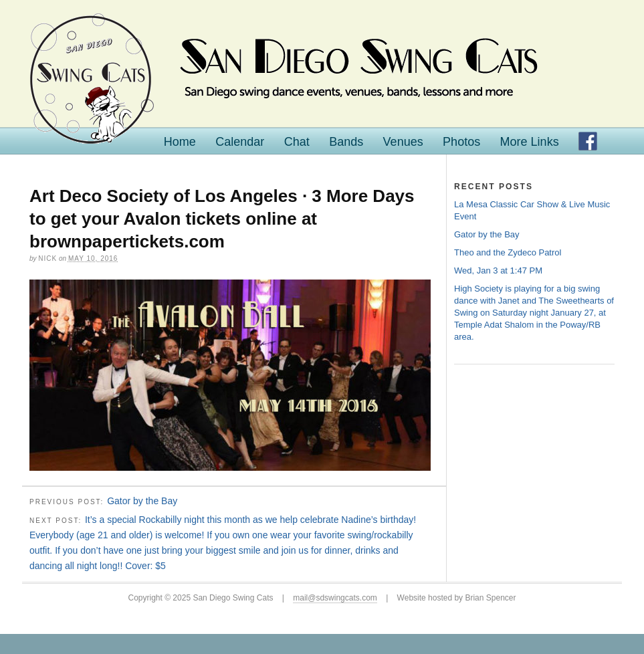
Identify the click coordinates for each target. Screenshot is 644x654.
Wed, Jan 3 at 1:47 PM (498, 270)
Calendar (240, 142)
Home (180, 142)
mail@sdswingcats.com (335, 598)
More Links (530, 142)
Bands (346, 142)
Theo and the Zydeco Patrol (508, 252)
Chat (297, 142)
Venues (403, 142)
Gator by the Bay (142, 501)
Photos (461, 142)
